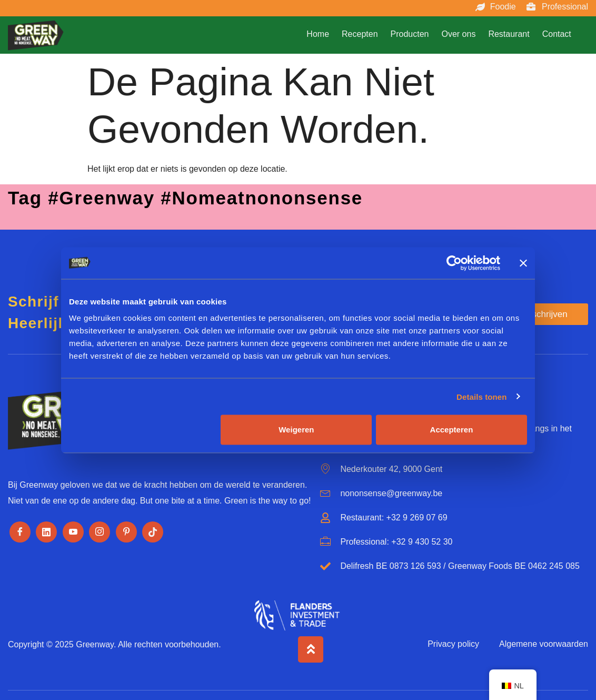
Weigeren (296, 430)
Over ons (458, 34)
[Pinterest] (126, 532)
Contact (557, 34)
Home (318, 34)
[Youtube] (73, 532)
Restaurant (509, 34)
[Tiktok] (153, 532)
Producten (410, 34)
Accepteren (452, 430)
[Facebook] (20, 532)
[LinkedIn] (46, 532)
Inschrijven (546, 314)
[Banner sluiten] (523, 263)
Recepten (360, 34)
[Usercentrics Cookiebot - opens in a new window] (454, 263)
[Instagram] (100, 532)
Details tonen (481, 396)
